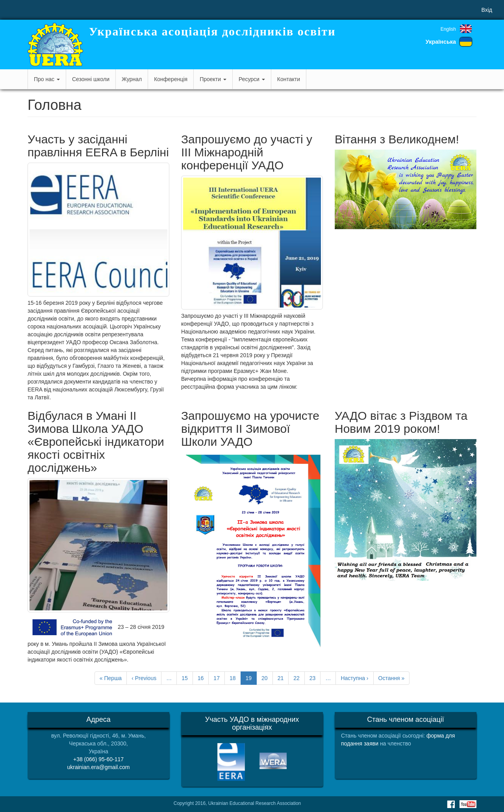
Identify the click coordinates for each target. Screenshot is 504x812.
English (448, 29)
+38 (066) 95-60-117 (98, 759)
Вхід (487, 10)
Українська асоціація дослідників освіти (212, 31)
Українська (441, 42)
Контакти (289, 79)
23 (315, 678)
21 (283, 678)
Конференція (171, 79)
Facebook (451, 804)
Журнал (132, 79)
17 (219, 678)
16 (203, 678)
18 (235, 678)
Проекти (213, 79)
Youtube (468, 804)
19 (251, 679)
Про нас (47, 79)
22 (299, 678)
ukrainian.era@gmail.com (99, 767)
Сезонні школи (91, 79)
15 (187, 678)
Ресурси (252, 79)
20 (267, 678)
